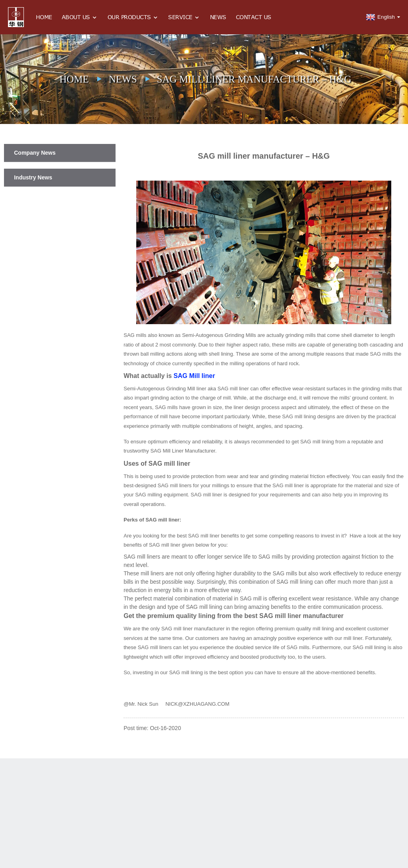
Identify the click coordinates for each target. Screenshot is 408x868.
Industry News (33, 177)
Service (184, 17)
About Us (80, 17)
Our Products (133, 17)
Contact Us (254, 17)
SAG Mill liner (194, 376)
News (218, 17)
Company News (35, 153)
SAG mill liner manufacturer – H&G (254, 79)
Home (44, 17)
